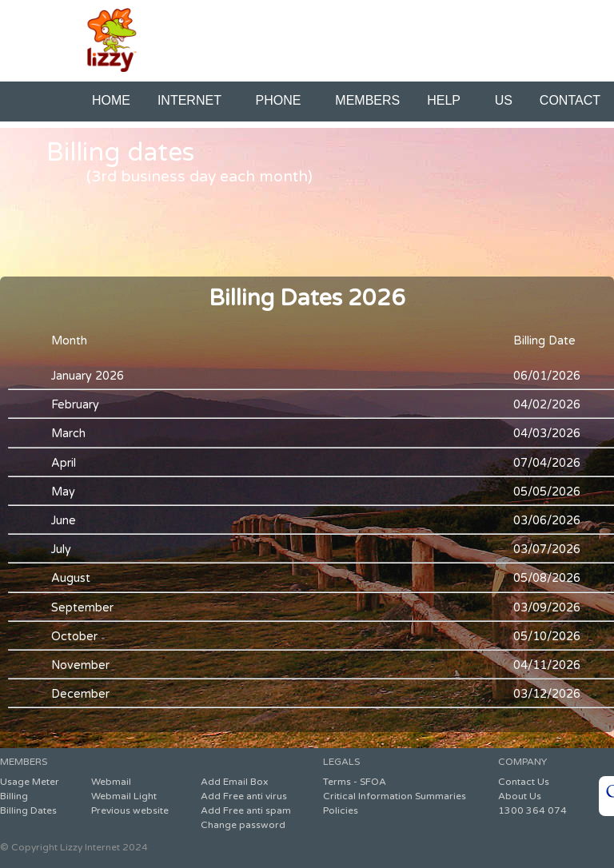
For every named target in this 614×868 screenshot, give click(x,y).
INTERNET (193, 100)
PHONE (282, 100)
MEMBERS (367, 100)
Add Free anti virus (244, 796)
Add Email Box (234, 782)
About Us (520, 796)
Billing (14, 796)
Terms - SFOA (355, 782)
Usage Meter (30, 782)
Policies (341, 810)
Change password (243, 825)
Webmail (111, 782)
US (504, 100)
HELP (447, 100)
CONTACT (570, 100)
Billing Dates (28, 810)
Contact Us (524, 782)
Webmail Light (124, 796)
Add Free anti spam (246, 810)
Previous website (130, 810)
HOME (111, 100)
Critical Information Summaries (395, 796)
